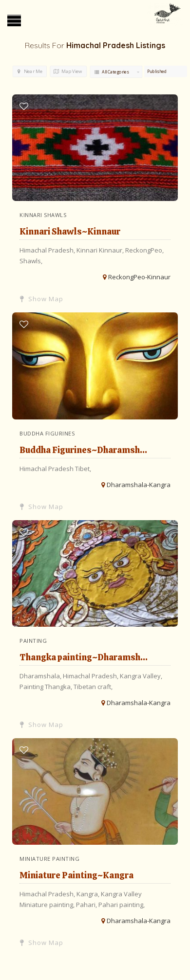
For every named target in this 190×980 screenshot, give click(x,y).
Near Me (30, 71)
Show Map (42, 299)
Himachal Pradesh (47, 469)
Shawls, (31, 261)
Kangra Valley (121, 894)
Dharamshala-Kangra (139, 485)
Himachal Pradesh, (48, 250)
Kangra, (89, 894)
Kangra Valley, (141, 676)
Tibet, (83, 469)
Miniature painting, (48, 905)
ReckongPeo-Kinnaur (139, 277)
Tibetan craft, (93, 687)
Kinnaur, (112, 250)
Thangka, (59, 687)
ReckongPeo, (144, 250)
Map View (68, 71)
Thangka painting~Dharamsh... (84, 657)
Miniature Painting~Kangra (76, 875)
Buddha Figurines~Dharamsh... (83, 450)
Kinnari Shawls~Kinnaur (70, 231)
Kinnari (88, 250)
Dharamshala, (41, 676)
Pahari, (87, 905)
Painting (32, 687)
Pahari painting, (122, 905)
